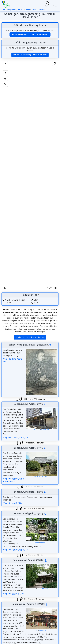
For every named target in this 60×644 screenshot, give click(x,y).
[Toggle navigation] (55, 4)
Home (4, 10)
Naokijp (37, 542)
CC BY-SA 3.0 (45, 430)
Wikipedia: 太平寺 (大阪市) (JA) (16, 438)
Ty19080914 (37, 477)
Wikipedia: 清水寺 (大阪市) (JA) (16, 550)
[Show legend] (55, 64)
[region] (30, 175)
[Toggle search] (48, 4)
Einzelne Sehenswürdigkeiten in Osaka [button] (30, 337)
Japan (28, 10)
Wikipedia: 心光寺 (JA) (12, 503)
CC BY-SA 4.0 (46, 477)
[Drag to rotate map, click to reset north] (5, 73)
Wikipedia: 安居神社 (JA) (13, 594)
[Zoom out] (5, 68)
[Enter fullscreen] (5, 84)
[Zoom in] (5, 64)
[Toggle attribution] (56, 288)
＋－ (37, 630)
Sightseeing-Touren (16, 10)
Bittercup (37, 430)
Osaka (34, 10)
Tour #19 (42, 10)
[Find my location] (5, 78)
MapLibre (51, 288)
